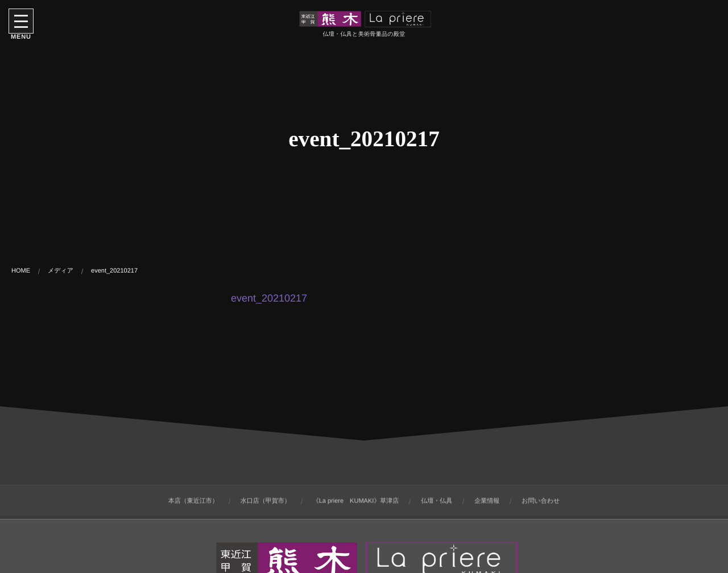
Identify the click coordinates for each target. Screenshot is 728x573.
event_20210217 (269, 298)
